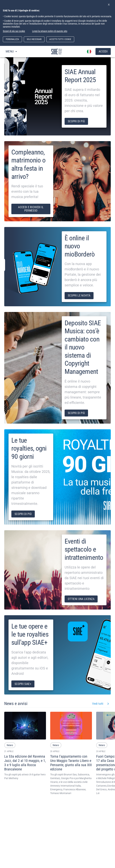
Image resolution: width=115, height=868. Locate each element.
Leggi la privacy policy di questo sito (50, 31)
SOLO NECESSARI (34, 39)
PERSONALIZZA (12, 39)
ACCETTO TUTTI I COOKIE (60, 39)
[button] (10, 745)
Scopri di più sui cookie (14, 31)
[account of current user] (89, 52)
